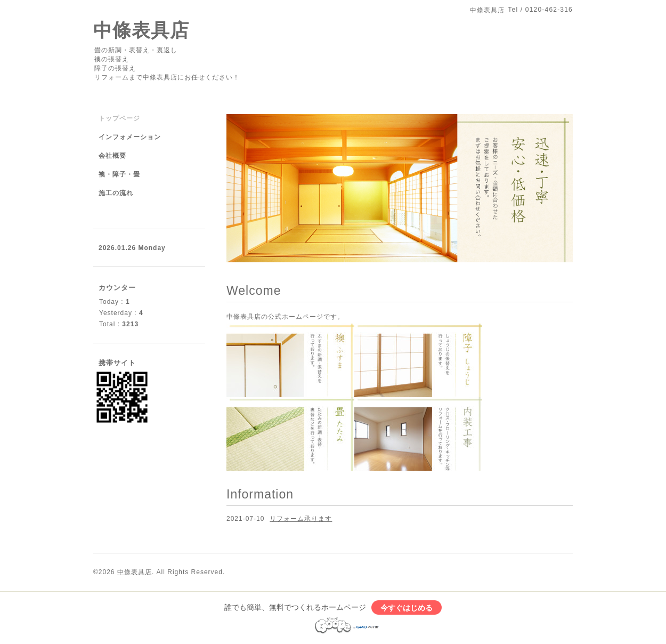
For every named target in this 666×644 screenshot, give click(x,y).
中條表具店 (141, 30)
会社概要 (112, 156)
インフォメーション (130, 137)
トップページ (119, 118)
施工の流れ (116, 193)
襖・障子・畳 (119, 174)
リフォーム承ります (301, 519)
